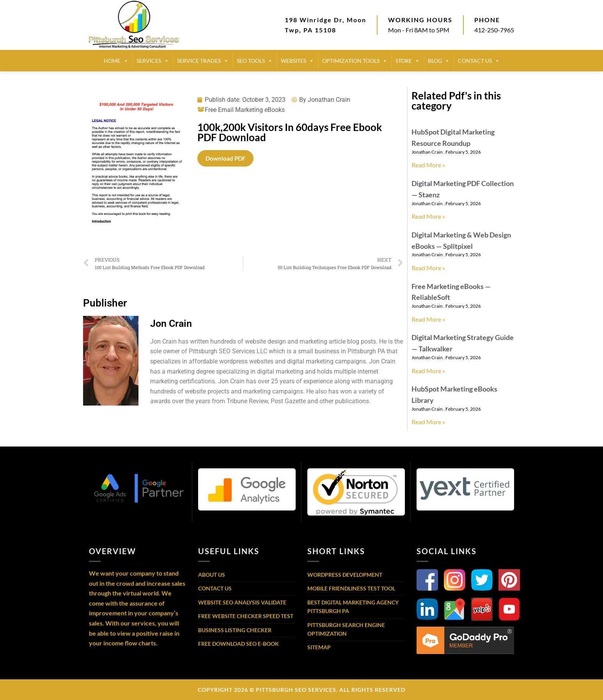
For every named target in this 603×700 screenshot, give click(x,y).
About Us (212, 575)
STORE (408, 61)
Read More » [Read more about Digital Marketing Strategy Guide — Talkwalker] (428, 371)
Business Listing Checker (235, 630)
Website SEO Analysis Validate (242, 602)
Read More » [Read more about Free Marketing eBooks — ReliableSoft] (428, 319)
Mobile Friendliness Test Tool (351, 588)
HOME (116, 61)
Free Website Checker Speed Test (246, 616)
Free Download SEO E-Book (239, 644)
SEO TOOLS (255, 61)
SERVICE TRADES (203, 61)
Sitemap (319, 647)
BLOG (439, 61)
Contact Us (215, 588)
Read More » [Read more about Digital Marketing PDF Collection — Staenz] (428, 216)
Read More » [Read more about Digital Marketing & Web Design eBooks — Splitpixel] (428, 268)
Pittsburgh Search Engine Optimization (346, 629)
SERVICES (153, 61)
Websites (297, 61)
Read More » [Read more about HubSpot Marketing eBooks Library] (428, 422)
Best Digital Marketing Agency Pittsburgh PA (353, 607)
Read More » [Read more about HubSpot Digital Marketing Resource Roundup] (428, 165)
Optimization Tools (355, 61)
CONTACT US (479, 61)
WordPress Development (345, 575)
